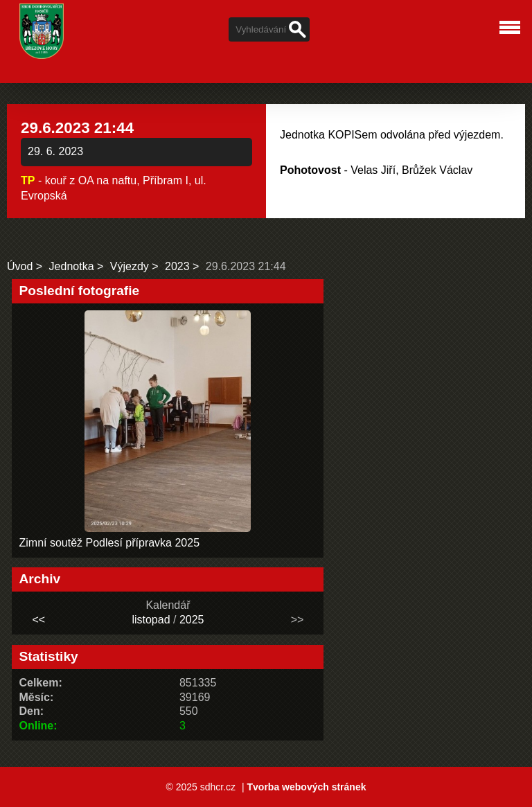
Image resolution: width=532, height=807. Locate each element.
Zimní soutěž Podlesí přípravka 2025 (109, 543)
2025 (192, 620)
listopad (151, 620)
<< (39, 620)
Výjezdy (130, 266)
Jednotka (72, 266)
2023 (177, 266)
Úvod (20, 266)
